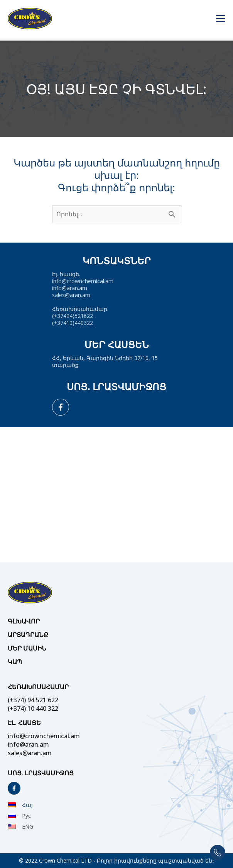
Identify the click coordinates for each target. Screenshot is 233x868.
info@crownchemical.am (83, 281)
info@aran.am (70, 288)
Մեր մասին (27, 648)
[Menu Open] (214, 20)
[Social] (61, 407)
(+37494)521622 (73, 316)
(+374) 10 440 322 (33, 708)
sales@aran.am (71, 295)
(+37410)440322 (73, 323)
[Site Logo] (106, 20)
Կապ (15, 662)
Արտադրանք (28, 635)
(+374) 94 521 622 (33, 700)
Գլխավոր (24, 621)
